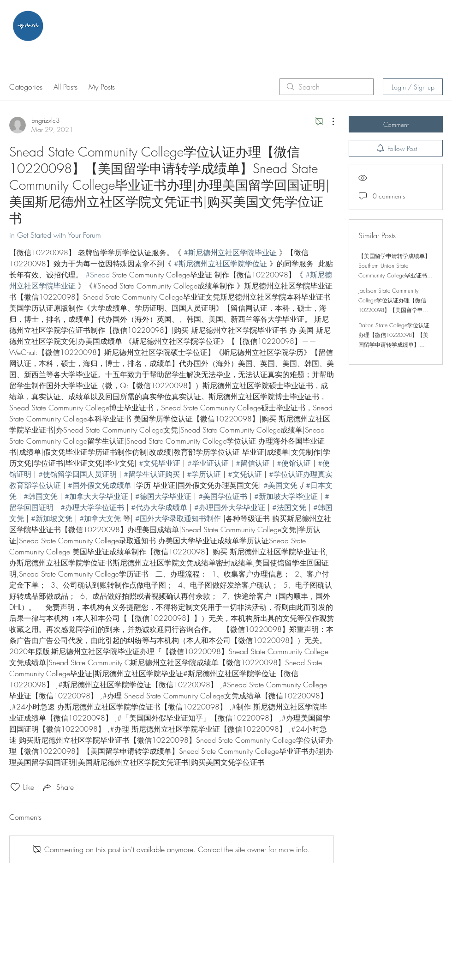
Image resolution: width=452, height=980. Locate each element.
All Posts (65, 87)
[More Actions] (328, 121)
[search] (327, 87)
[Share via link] (58, 787)
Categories (26, 87)
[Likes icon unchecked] (15, 787)
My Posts (102, 87)
